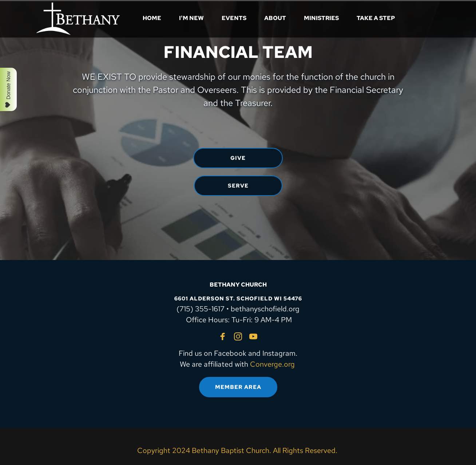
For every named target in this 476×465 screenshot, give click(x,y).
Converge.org (272, 364)
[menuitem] (152, 18)
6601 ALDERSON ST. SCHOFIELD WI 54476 (238, 299)
